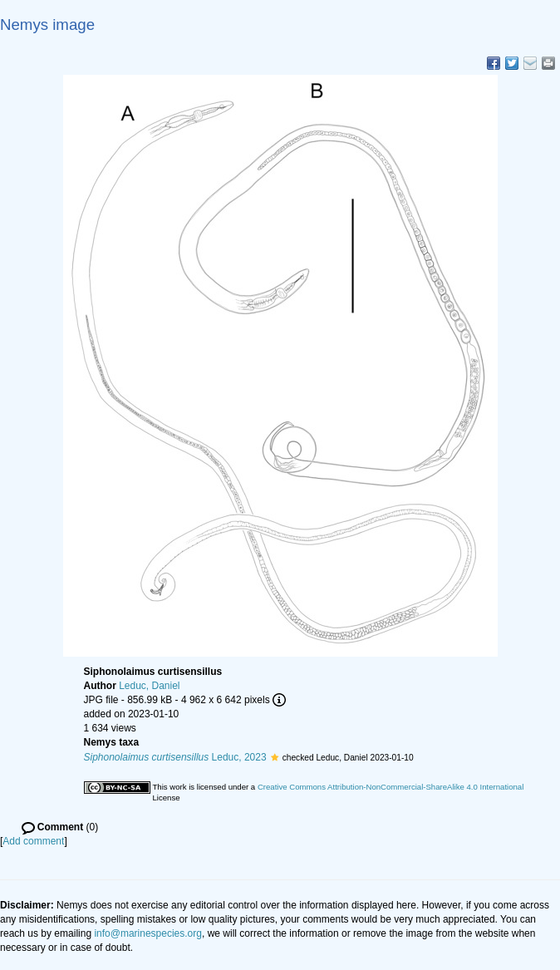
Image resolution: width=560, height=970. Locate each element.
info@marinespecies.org (148, 933)
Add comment (33, 841)
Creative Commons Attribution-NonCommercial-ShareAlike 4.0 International (391, 787)
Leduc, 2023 (175, 757)
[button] (275, 757)
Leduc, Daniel (149, 686)
